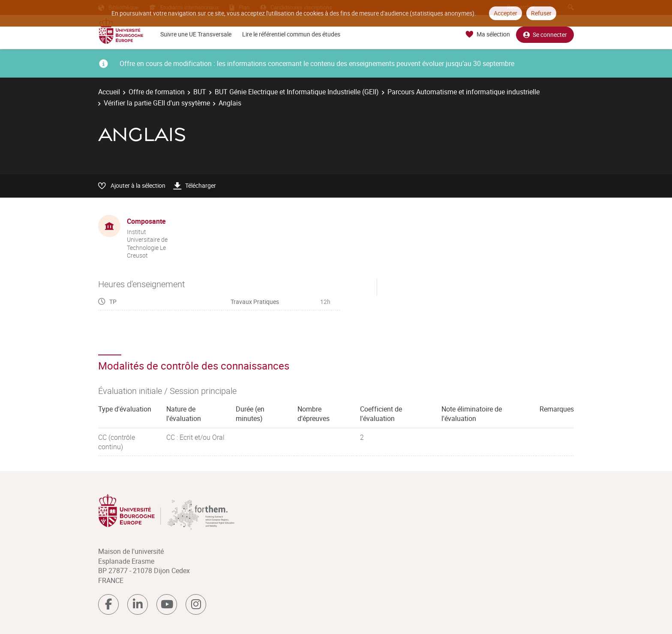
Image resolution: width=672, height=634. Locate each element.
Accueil (109, 92)
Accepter (505, 13)
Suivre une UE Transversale (196, 34)
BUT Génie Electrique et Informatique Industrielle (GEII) (297, 92)
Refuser (541, 13)
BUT (200, 92)
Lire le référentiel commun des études (291, 34)
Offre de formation (157, 92)
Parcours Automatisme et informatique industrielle (463, 92)
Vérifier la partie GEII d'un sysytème (157, 103)
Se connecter (545, 35)
